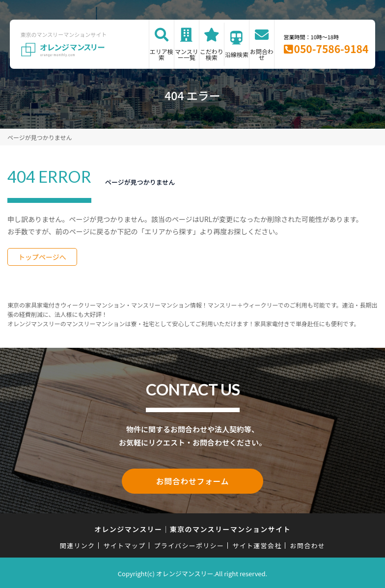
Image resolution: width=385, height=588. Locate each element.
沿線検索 (237, 54)
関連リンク (78, 544)
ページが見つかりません (40, 137)
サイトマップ (125, 544)
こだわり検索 (212, 54)
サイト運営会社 (257, 544)
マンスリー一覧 (187, 54)
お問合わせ (262, 54)
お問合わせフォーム (192, 480)
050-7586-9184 (331, 49)
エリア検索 (162, 54)
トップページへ (42, 257)
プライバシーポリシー (189, 544)
